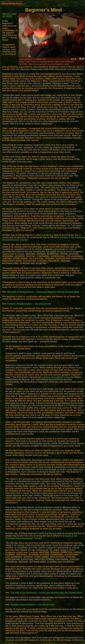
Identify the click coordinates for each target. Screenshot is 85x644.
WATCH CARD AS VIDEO (9, 15)
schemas (70, 216)
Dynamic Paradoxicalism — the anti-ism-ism (29, 304)
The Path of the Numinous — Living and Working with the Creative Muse (43, 292)
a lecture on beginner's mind (56, 377)
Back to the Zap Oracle (11, 3)
